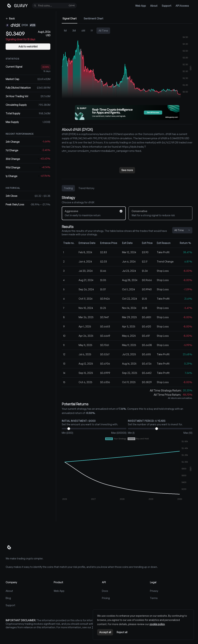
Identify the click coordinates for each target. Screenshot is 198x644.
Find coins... (54, 6)
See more (127, 170)
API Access (182, 6)
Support (167, 6)
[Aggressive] (94, 213)
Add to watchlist (28, 46)
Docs (105, 591)
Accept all (105, 632)
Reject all (122, 632)
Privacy (154, 591)
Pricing (106, 598)
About (154, 6)
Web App (141, 6)
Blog (8, 598)
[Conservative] (161, 213)
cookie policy (157, 624)
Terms (154, 598)
